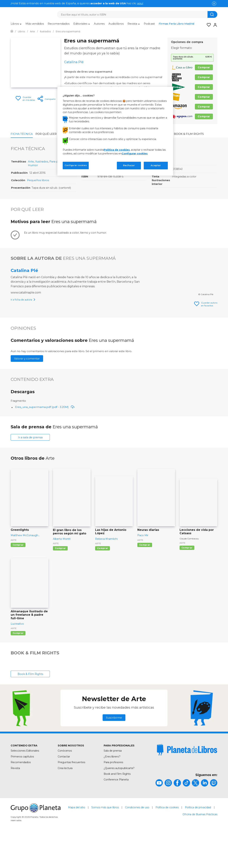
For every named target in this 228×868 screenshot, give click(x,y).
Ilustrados (42, 161)
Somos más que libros (105, 841)
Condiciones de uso (137, 841)
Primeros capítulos (22, 790)
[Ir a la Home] (12, 31)
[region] (115, 131)
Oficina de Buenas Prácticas (200, 848)
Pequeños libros (38, 180)
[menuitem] (16, 25)
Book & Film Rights (189, 134)
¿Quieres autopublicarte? (119, 802)
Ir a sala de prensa (30, 471)
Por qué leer (46, 134)
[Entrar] (214, 25)
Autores (99, 24)
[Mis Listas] (208, 25)
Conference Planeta (116, 813)
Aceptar (156, 165)
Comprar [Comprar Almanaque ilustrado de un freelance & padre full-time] (18, 667)
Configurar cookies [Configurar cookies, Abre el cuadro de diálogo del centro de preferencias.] (76, 165)
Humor (33, 165)
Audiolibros (116, 24)
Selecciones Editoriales (25, 784)
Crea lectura (65, 802)
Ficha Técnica (22, 134)
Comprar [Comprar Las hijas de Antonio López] (103, 582)
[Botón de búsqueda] (212, 14)
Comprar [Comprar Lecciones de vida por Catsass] (187, 581)
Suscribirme (114, 751)
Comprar (204, 67)
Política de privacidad (198, 841)
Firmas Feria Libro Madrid (177, 24)
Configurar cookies (135, 154)
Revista (15, 802)
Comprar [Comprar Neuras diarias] (145, 579)
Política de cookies (167, 841)
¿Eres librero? (112, 790)
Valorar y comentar (27, 392)
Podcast (149, 24)
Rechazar (129, 165)
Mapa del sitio (77, 841)
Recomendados (59, 24)
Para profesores (113, 796)
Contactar (64, 790)
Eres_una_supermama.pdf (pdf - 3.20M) (45, 441)
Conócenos (65, 784)
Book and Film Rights (117, 808)
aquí (140, 3)
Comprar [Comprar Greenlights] (18, 579)
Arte (31, 161)
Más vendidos (35, 24)
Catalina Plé (24, 270)
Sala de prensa (113, 784)
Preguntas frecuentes (71, 796)
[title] (187, 783)
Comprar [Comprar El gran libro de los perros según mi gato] (60, 582)
